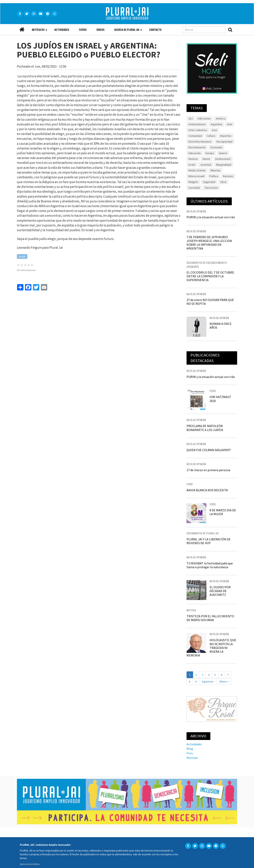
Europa (210, 153)
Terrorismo (211, 188)
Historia (193, 159)
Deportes (226, 136)
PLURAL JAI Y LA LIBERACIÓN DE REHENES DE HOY (209, 541)
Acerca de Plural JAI (126, 31)
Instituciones (223, 159)
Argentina (216, 124)
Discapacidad (224, 142)
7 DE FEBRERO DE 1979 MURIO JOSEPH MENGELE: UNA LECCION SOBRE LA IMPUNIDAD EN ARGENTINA (209, 243)
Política (214, 176)
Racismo (228, 176)
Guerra (223, 153)
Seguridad (209, 182)
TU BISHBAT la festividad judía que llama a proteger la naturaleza (210, 565)
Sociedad (194, 188)
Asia (214, 130)
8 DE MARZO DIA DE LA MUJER (223, 512)
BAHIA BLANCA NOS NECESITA (207, 490)
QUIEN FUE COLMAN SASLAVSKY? (209, 450)
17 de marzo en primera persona (208, 470)
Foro (190, 753)
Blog (190, 749)
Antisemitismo (197, 124)
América (221, 118)
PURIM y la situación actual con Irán (211, 217)
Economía (216, 147)
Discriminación (197, 147)
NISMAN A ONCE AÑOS (221, 326)
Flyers (83, 30)
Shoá (223, 182)
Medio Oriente (197, 170)
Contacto (155, 30)
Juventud (206, 165)
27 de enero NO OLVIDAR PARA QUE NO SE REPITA (210, 302)
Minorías (216, 170)
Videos (100, 30)
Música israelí (196, 176)
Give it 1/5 (19, 265)
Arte (230, 124)
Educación (195, 153)
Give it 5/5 (32, 265)
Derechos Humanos (200, 142)
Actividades (62, 30)
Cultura (211, 136)
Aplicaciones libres (30, 864)
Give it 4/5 (29, 265)
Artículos (37, 31)
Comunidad (195, 136)
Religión (193, 182)
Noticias (192, 758)
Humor (206, 159)
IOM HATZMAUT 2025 (220, 399)
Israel (22, 256)
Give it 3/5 (25, 265)
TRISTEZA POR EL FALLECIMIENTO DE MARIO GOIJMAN (210, 618)
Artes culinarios (198, 130)
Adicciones (204, 118)
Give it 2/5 (22, 265)
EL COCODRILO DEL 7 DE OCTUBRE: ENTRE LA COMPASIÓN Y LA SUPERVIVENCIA (211, 276)
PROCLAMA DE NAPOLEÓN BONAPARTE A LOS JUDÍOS (205, 428)
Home (22, 28)
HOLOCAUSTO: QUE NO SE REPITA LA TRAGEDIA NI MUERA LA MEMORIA (211, 648)
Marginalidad (224, 165)
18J (191, 118)
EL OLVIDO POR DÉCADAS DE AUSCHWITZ (220, 591)
